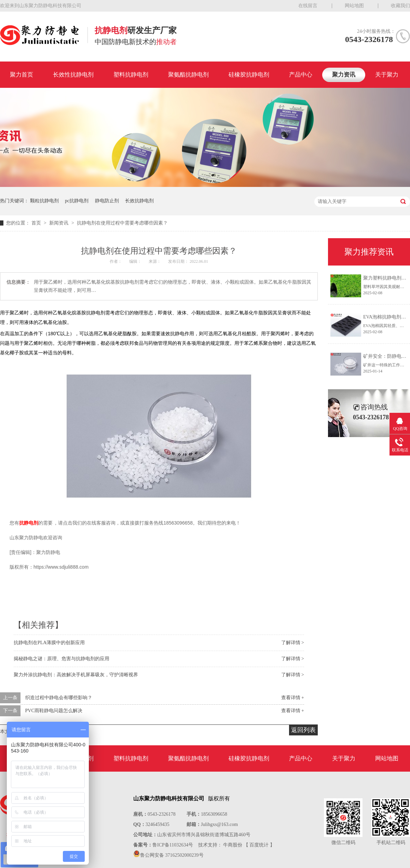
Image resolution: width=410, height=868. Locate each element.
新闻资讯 (59, 223)
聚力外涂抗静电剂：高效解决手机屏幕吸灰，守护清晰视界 (76, 675)
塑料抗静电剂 (131, 75)
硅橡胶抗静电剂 (249, 75)
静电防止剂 (107, 201)
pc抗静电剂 (77, 201)
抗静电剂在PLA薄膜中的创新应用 (49, 643)
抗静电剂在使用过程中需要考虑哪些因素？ (122, 223)
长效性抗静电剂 (73, 75)
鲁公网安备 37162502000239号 (172, 855)
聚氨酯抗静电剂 (188, 75)
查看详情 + (293, 698)
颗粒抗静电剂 (44, 201)
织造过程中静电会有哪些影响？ (59, 698)
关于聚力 (387, 75)
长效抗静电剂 (139, 201)
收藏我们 (400, 6)
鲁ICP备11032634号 (173, 845)
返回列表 (303, 730)
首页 (37, 223)
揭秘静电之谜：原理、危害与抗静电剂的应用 (61, 659)
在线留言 (308, 6)
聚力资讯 (344, 75)
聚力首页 (22, 75)
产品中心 (301, 75)
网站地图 (354, 6)
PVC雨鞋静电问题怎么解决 (54, 711)
